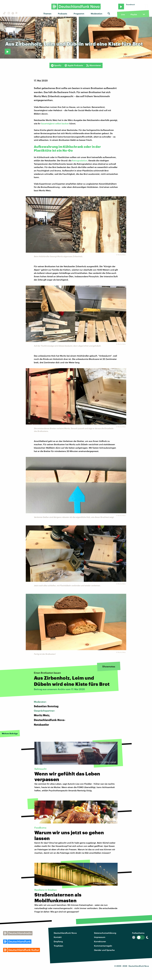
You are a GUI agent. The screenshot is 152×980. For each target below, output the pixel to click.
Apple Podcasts (74, 65)
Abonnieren (94, 65)
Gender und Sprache (104, 950)
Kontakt (58, 937)
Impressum (100, 937)
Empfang (58, 941)
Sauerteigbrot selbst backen (55, 123)
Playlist (134, 14)
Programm (79, 14)
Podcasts (63, 14)
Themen (47, 14)
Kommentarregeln (103, 946)
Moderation (97, 14)
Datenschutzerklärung (105, 933)
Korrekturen (100, 941)
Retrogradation (80, 160)
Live (123, 14)
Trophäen (58, 946)
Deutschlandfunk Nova (65, 933)
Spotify (56, 65)
